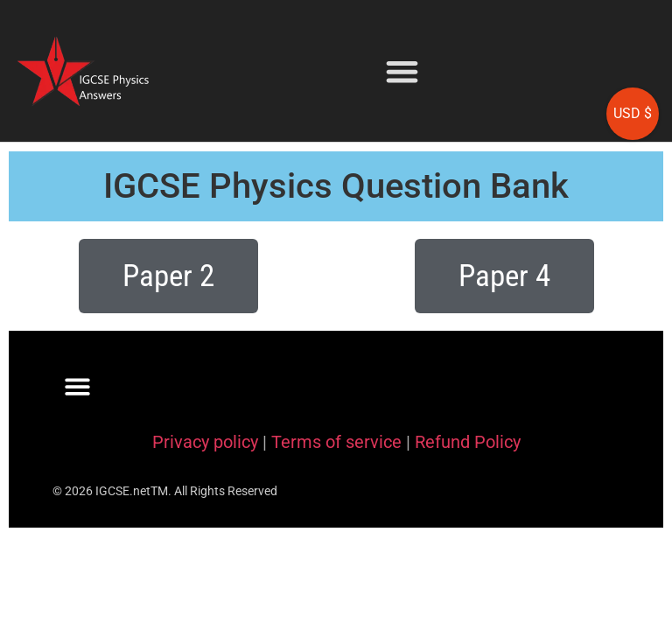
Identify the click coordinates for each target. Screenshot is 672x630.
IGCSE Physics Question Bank (336, 186)
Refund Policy (468, 442)
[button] (402, 71)
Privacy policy (205, 442)
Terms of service (336, 442)
